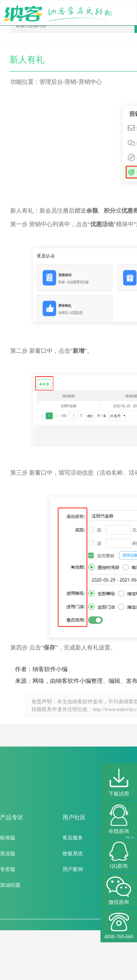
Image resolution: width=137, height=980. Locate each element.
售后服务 (73, 838)
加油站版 (10, 885)
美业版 (8, 854)
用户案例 (73, 869)
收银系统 (73, 854)
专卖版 (8, 869)
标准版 (8, 838)
